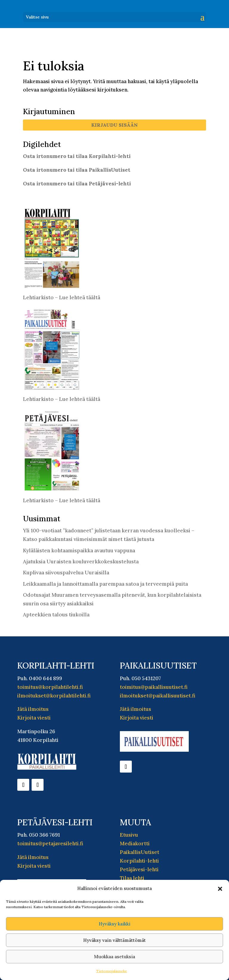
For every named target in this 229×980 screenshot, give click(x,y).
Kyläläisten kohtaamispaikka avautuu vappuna (79, 551)
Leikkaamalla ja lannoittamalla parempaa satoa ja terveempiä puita (105, 584)
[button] (220, 889)
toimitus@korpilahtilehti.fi (50, 687)
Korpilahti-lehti (139, 861)
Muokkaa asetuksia (114, 957)
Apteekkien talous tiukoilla (56, 615)
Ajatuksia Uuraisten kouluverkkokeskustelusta (81, 562)
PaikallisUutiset (140, 852)
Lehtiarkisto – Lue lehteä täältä (62, 297)
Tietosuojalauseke (112, 971)
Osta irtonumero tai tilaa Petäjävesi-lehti (77, 184)
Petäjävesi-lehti (139, 869)
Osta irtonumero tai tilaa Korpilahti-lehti (77, 156)
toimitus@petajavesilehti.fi (50, 843)
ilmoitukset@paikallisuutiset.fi (158, 696)
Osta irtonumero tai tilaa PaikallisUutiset (77, 170)
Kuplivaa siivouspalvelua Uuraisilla (66, 573)
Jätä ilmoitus (33, 709)
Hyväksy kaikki (114, 924)
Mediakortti (135, 843)
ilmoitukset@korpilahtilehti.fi (54, 696)
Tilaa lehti (132, 878)
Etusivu (129, 835)
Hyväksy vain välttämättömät (114, 940)
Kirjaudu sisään (114, 125)
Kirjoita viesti (34, 718)
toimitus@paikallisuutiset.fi (154, 687)
